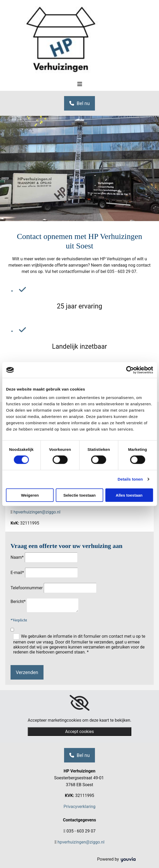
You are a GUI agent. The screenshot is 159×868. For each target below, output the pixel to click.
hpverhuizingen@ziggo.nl (37, 512)
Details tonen (130, 479)
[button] (79, 103)
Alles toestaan (129, 495)
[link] (79, 703)
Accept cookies (79, 732)
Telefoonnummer (27, 588)
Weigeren (30, 495)
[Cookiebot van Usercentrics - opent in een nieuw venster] (130, 370)
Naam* (17, 557)
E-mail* (17, 573)
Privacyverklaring (79, 807)
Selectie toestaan (79, 495)
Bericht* (18, 602)
